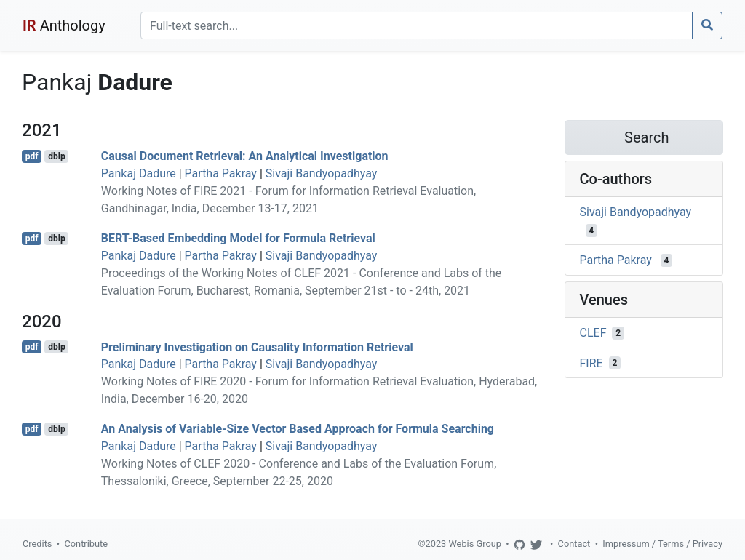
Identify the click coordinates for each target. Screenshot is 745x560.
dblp (56, 156)
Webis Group (475, 544)
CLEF (593, 333)
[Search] (417, 25)
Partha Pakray (221, 173)
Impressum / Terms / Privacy (662, 544)
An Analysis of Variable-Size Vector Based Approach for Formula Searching (298, 429)
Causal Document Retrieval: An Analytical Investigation (245, 156)
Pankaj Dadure (139, 173)
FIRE (591, 363)
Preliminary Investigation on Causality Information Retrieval (257, 347)
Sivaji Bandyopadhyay (322, 173)
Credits (37, 544)
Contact (574, 544)
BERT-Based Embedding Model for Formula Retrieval (238, 238)
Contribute (86, 544)
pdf (32, 156)
